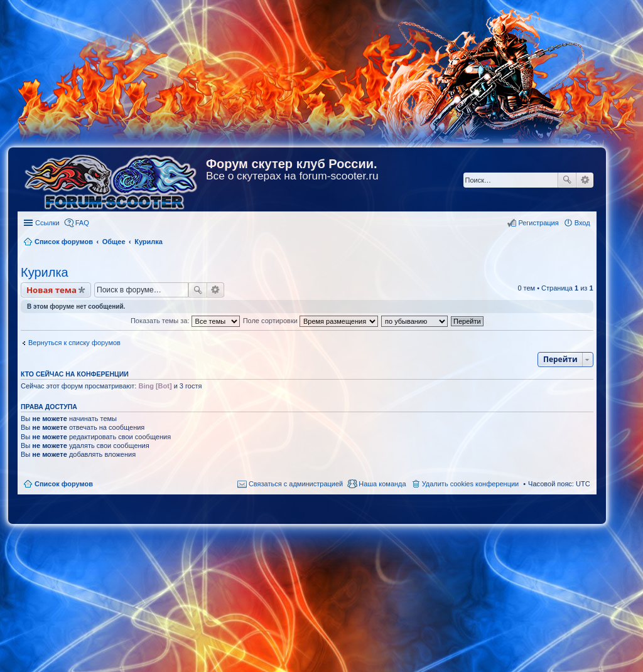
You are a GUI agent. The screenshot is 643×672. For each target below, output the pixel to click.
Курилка (45, 272)
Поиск (567, 180)
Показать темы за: (185, 321)
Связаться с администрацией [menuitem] (296, 484)
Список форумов (64, 484)
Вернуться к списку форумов (74, 343)
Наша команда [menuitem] (382, 484)
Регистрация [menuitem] (538, 223)
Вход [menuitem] (582, 223)
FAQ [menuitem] (82, 223)
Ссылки (47, 223)
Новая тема (51, 290)
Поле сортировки (311, 321)
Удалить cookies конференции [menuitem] (471, 484)
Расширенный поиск (585, 180)
